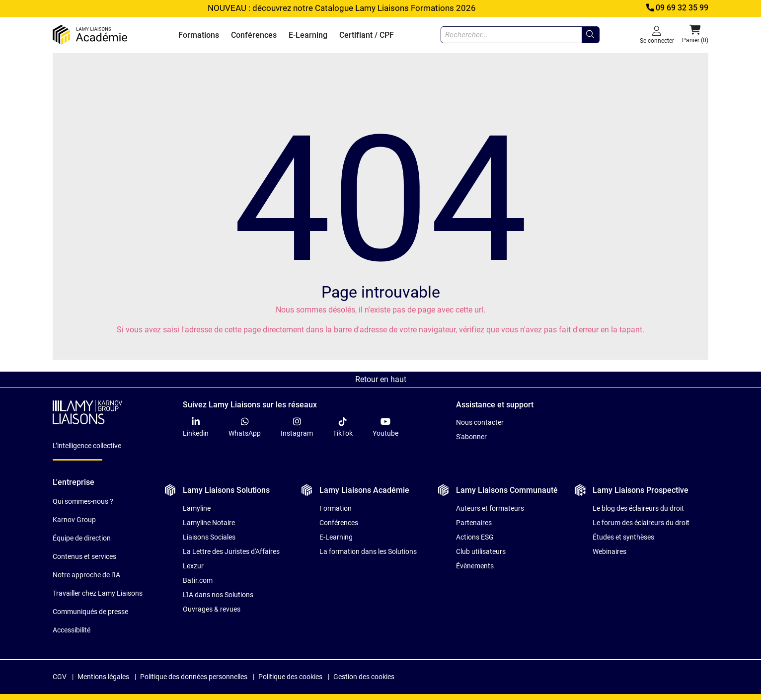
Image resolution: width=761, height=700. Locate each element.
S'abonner (471, 437)
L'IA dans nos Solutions (218, 595)
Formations (199, 35)
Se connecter (657, 35)
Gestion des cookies (364, 677)
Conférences (254, 35)
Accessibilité (72, 630)
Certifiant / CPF (367, 35)
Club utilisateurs (481, 551)
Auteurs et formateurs (490, 508)
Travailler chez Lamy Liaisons (98, 593)
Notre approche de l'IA (86, 575)
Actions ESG (475, 537)
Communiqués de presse (90, 612)
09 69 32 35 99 (677, 8)
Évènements (475, 566)
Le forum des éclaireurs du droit (641, 523)
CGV (60, 677)
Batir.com (198, 580)
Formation (336, 508)
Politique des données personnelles (194, 677)
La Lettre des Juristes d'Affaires (231, 551)
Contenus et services (84, 556)
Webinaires (609, 551)
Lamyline (197, 508)
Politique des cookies (290, 677)
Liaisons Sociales (209, 537)
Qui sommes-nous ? (83, 501)
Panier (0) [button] (695, 34)
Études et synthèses (623, 537)
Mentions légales (103, 677)
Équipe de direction (82, 538)
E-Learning (308, 35)
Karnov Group (74, 520)
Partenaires (474, 523)
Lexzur (193, 566)
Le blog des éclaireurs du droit (638, 508)
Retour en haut (381, 379)
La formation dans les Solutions (368, 551)
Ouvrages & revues (212, 609)
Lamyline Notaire (209, 523)
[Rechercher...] (590, 35)
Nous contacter (480, 422)
